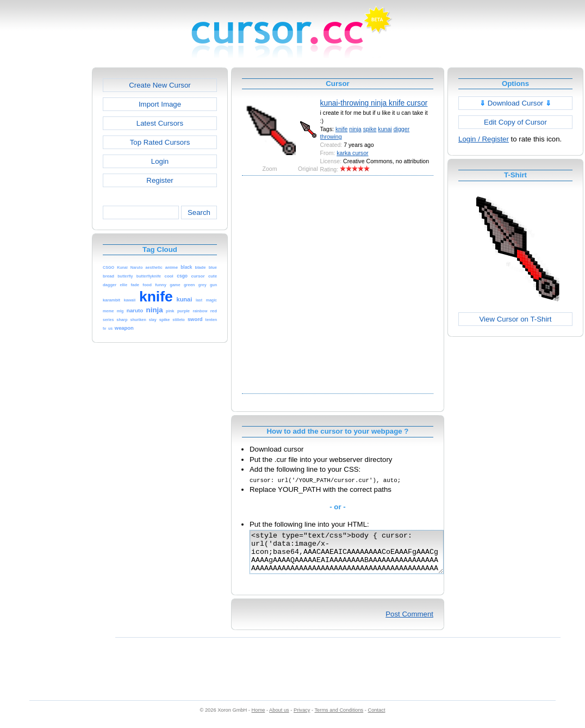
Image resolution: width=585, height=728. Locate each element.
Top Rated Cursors (160, 142)
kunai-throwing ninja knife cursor (374, 103)
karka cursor (352, 153)
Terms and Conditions (339, 718)
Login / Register (484, 139)
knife (341, 129)
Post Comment (409, 622)
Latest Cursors (160, 123)
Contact (377, 718)
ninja (355, 129)
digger (402, 129)
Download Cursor (515, 103)
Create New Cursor (160, 85)
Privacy (302, 718)
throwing (331, 137)
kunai (385, 129)
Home (259, 718)
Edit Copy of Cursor (515, 122)
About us (279, 718)
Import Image (160, 104)
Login (160, 161)
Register (160, 180)
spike (370, 129)
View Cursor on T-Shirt (516, 319)
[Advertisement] (107, 283)
